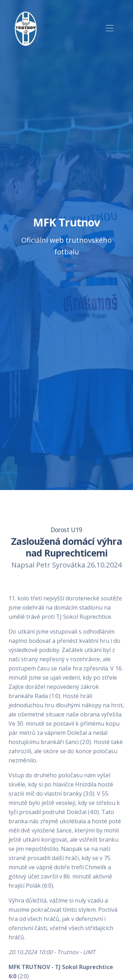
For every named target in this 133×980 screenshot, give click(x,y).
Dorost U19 (66, 530)
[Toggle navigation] (109, 28)
